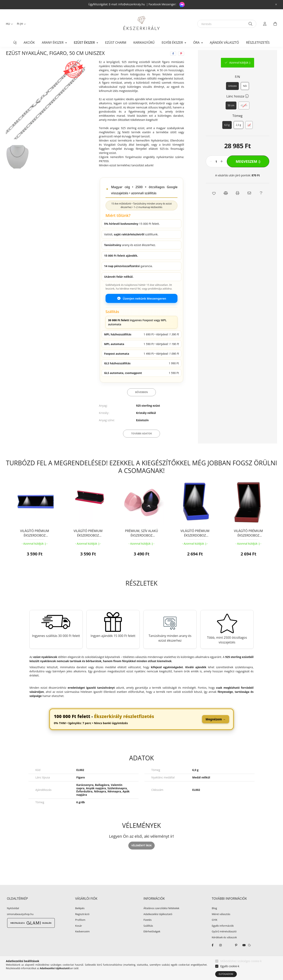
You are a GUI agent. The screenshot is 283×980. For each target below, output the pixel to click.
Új (15, 43)
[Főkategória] (12, 54)
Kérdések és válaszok (224, 947)
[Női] (245, 95)
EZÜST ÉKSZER (36, 54)
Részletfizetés (258, 43)
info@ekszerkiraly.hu (132, 4)
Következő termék (265, 54)
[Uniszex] (232, 95)
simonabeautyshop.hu (20, 923)
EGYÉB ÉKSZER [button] (173, 43)
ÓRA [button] (197, 43)
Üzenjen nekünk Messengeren (142, 308)
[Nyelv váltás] (8, 24)
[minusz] (211, 171)
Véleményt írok (142, 855)
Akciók (29, 43)
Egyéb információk (223, 935)
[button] (214, 202)
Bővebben (142, 401)
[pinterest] (181, 63)
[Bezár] (276, 5)
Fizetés (148, 929)
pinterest (236, 954)
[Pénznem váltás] (20, 24)
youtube (244, 954)
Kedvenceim (83, 941)
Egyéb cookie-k (230, 966)
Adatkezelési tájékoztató (158, 924)
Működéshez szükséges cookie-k (241, 961)
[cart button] (275, 24)
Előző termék (242, 54)
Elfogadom (226, 974)
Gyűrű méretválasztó (224, 941)
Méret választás (221, 924)
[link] (141, 728)
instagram (221, 954)
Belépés (80, 918)
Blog (215, 918)
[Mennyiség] (216, 171)
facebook (213, 954)
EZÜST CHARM (116, 43)
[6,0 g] (227, 134)
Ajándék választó (224, 43)
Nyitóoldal (13, 918)
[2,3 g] (238, 134)
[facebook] (173, 63)
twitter (228, 954)
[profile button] (265, 24)
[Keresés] (227, 24)
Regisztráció (82, 924)
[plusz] (222, 171)
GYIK (215, 929)
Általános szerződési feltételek (161, 918)
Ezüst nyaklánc (62, 54)
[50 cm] (231, 115)
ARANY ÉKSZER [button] (53, 43)
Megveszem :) (248, 171)
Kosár (79, 935)
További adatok (141, 443)
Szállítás (148, 935)
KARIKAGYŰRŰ (144, 43)
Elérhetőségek (152, 941)
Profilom (80, 929)
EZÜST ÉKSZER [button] (85, 43)
